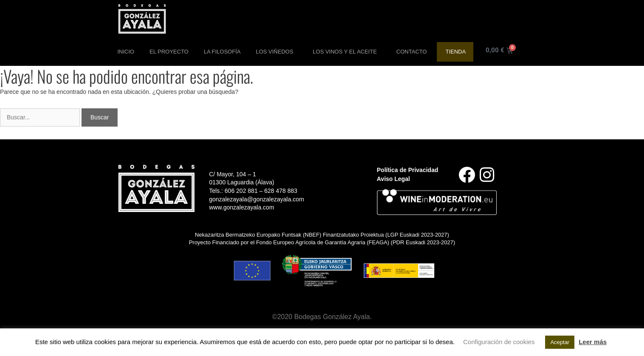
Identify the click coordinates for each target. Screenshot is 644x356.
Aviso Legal (394, 179)
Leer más (593, 342)
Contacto (412, 52)
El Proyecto (169, 52)
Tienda (456, 52)
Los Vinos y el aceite (347, 52)
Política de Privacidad (408, 170)
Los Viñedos (277, 52)
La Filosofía (222, 52)
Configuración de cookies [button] (499, 342)
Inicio (126, 52)
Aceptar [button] (560, 342)
